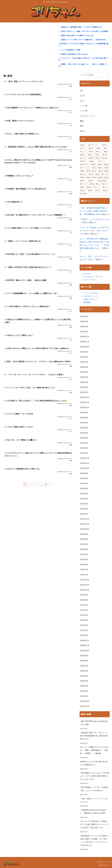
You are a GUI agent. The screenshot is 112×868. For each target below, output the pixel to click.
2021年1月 (84, 635)
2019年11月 (85, 706)
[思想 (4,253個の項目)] (107, 165)
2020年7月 (84, 666)
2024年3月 (84, 443)
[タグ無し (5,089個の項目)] (105, 158)
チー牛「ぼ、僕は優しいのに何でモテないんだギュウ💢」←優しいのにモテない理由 (94, 231)
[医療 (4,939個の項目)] (94, 161)
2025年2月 (84, 387)
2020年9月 (84, 656)
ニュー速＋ (84, 111)
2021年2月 (84, 630)
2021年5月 (84, 615)
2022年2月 (84, 570)
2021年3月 (84, 625)
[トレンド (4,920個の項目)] (104, 161)
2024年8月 (84, 418)
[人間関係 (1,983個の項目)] (95, 194)
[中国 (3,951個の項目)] (89, 171)
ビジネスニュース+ (87, 116)
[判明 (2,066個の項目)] (83, 191)
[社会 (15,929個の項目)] (92, 148)
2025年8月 (84, 357)
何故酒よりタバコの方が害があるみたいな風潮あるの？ (94, 763)
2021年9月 (84, 595)
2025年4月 (84, 377)
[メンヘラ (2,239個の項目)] (97, 187)
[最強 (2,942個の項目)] (101, 178)
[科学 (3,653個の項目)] (95, 171)
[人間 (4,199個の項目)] (95, 168)
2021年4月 (84, 620)
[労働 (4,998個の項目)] (84, 161)
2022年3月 (84, 565)
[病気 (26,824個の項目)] (106, 145)
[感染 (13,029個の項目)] (100, 148)
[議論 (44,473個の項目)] (84, 145)
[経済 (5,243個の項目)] (98, 158)
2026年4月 (84, 316)
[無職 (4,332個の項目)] (100, 165)
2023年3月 (84, 504)
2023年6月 (84, 489)
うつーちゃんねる (90, 293)
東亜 (82, 126)
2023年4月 (84, 499)
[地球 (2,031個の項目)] (106, 191)
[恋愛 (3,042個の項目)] (83, 178)
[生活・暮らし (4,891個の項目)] (85, 165)
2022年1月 (84, 575)
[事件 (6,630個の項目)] (98, 155)
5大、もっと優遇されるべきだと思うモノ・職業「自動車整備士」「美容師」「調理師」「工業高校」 (94, 750)
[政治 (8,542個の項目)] (106, 152)
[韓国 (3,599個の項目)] (101, 171)
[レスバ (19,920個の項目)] (84, 148)
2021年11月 (85, 585)
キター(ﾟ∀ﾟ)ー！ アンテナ (93, 277)
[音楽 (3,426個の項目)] (91, 174)
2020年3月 (84, 686)
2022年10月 (85, 529)
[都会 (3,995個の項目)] (83, 171)
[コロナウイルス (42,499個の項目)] (95, 145)
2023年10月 (85, 468)
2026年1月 (84, 332)
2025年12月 (85, 337)
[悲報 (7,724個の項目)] (83, 155)
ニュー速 (83, 106)
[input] (95, 75)
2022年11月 (85, 524)
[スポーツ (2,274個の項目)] (105, 184)
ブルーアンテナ (90, 280)
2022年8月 (84, 539)
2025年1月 (84, 392)
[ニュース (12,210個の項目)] (84, 152)
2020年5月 (84, 676)
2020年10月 (85, 651)
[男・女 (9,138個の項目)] (99, 152)
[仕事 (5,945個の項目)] (106, 155)
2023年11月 (85, 463)
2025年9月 (84, 352)
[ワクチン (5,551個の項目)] (84, 158)
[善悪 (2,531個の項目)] (84, 181)
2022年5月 (84, 554)
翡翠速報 (87, 302)
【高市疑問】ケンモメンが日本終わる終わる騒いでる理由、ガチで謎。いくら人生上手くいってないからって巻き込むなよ (94, 841)
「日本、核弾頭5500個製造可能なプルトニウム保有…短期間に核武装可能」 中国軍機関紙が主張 (94, 211)
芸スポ (83, 131)
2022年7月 (84, 544)
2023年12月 (85, 458)
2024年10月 (85, 408)
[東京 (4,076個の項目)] (101, 168)
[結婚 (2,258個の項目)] (90, 187)
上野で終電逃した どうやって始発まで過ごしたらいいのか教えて (94, 789)
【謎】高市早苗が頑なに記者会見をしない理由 (94, 723)
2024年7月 (84, 423)
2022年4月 (84, 559)
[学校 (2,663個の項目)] (107, 178)
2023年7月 (84, 484)
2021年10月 (85, 590)
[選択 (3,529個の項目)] (107, 171)
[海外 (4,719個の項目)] (94, 165)
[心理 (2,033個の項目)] (98, 191)
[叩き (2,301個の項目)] (98, 184)
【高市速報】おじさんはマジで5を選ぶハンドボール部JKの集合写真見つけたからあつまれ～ (94, 776)
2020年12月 (85, 640)
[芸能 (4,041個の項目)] (107, 168)
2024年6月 (84, 428)
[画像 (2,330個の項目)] (92, 184)
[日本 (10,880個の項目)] (92, 152)
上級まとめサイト (90, 299)
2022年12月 (85, 519)
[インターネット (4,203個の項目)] (86, 168)
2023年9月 (84, 473)
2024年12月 (85, 397)
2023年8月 (84, 478)
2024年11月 (85, 402)
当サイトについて (104, 862)
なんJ (82, 101)
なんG (82, 96)
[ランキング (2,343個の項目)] (84, 184)
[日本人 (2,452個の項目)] (92, 181)
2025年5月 (84, 372)
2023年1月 (84, 514)
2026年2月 (84, 327)
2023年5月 (84, 494)
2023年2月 (84, 509)
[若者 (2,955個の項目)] (95, 178)
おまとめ (87, 274)
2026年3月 (84, 321)
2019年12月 (85, 701)
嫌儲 (82, 121)
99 (46, 484)
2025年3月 (84, 382)
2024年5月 (84, 433)
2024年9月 (84, 413)
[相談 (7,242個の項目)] (91, 155)
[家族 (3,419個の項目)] (98, 174)
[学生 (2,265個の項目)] (83, 187)
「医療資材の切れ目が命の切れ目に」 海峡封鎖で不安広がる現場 (93, 812)
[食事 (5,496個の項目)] (91, 158)
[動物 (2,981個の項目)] (89, 178)
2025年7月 (84, 362)
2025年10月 (85, 347)
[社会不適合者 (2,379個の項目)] (103, 181)
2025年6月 (84, 367)
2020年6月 (84, 671)
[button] (108, 75)
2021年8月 (84, 600)
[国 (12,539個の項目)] (107, 148)
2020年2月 (84, 691)
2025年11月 (85, 342)
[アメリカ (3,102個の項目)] (105, 174)
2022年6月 (84, 549)
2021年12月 (85, 580)
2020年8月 (84, 661)
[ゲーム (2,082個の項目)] (106, 187)
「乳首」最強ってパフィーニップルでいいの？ (94, 800)
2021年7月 (84, 605)
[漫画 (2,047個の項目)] (91, 191)
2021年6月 (84, 610)
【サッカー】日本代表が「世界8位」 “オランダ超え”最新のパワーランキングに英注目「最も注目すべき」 (95, 824)
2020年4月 (84, 681)
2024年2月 (84, 448)
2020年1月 (84, 696)
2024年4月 (84, 438)
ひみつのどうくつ (90, 296)
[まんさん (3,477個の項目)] (84, 174)
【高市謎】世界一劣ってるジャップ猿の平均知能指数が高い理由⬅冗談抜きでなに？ (94, 736)
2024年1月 (84, 453)
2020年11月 (85, 646)
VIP (81, 91)
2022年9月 (84, 534)
